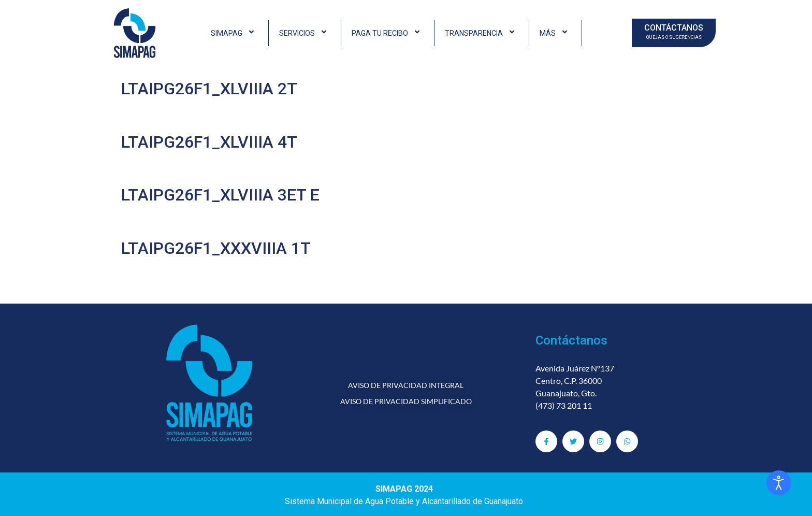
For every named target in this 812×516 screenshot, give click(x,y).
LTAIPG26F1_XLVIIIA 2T (209, 89)
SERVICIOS (305, 33)
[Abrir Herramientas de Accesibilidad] (779, 483)
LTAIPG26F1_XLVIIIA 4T (209, 142)
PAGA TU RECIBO (388, 33)
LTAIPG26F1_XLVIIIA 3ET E (220, 195)
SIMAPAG (234, 33)
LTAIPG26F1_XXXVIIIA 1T (216, 248)
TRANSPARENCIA (482, 33)
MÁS (555, 33)
